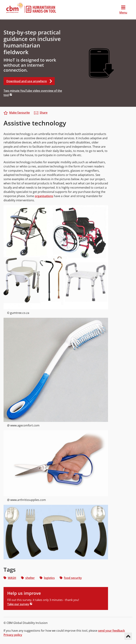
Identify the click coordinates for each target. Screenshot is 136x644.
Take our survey (18, 604)
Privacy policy (13, 635)
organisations (44, 196)
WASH (10, 578)
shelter (28, 578)
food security (71, 578)
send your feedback (111, 631)
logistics (47, 578)
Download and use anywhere (31, 81)
